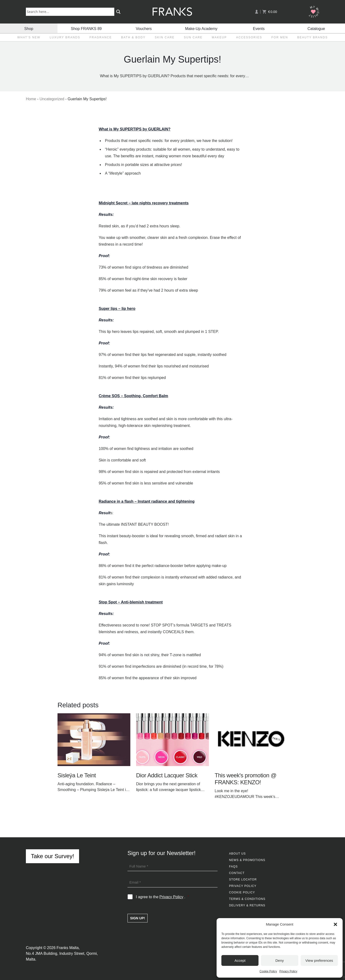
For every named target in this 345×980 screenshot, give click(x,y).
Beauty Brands (313, 37)
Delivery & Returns (247, 905)
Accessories (249, 37)
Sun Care (193, 37)
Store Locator (243, 880)
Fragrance (101, 37)
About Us (237, 854)
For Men (280, 37)
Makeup (219, 37)
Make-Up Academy (201, 28)
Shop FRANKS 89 (86, 28)
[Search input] (71, 12)
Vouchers (144, 28)
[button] (335, 924)
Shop (29, 28)
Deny (279, 960)
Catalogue (316, 28)
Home (31, 99)
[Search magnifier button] (118, 12)
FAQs (233, 867)
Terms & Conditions (247, 899)
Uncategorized (52, 99)
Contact (237, 873)
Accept (240, 960)
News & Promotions (247, 860)
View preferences (319, 960)
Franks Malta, (68, 948)
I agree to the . (162, 897)
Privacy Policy (288, 971)
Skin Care (165, 37)
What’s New (29, 37)
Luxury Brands (65, 37)
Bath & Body (133, 37)
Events (259, 28)
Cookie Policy (268, 971)
